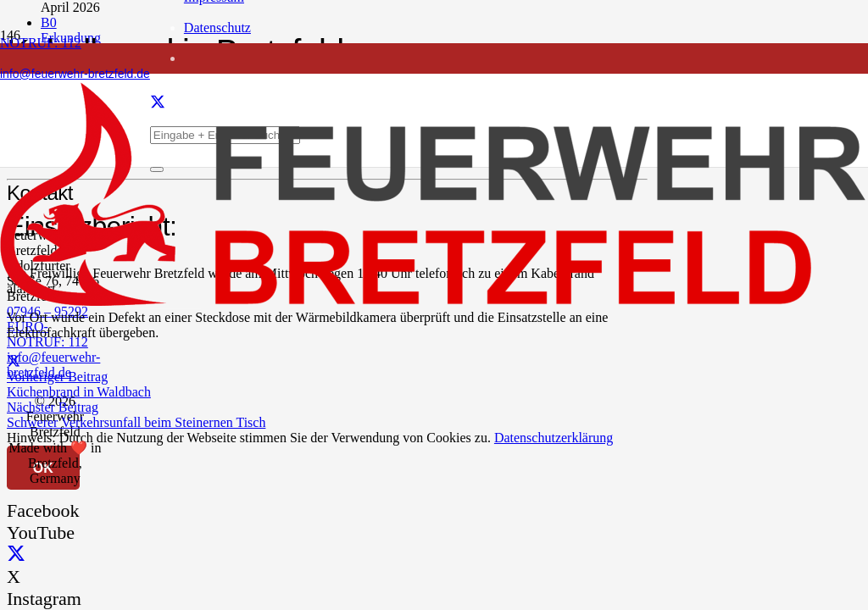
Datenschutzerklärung (554, 438)
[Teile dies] (14, 361)
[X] (16, 555)
